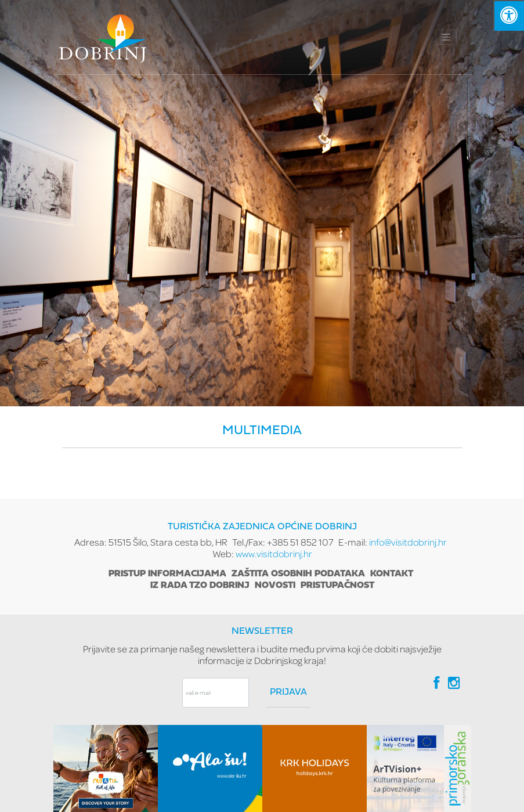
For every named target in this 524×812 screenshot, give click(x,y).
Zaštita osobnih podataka (298, 574)
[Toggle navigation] (446, 37)
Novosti (275, 586)
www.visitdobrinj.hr (274, 553)
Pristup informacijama (167, 574)
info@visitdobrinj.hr (408, 542)
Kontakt (392, 574)
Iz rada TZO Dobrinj (200, 586)
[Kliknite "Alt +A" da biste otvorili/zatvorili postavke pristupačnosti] (509, 15)
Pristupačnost (337, 586)
